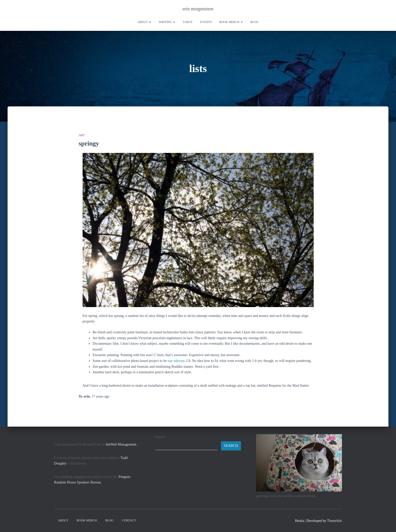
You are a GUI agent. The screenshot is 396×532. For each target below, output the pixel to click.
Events (206, 22)
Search (160, 437)
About (144, 22)
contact (129, 520)
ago (100, 396)
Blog (254, 22)
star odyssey (176, 361)
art (82, 135)
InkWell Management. (121, 444)
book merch (231, 22)
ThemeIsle (335, 521)
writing (167, 22)
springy (89, 143)
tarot (188, 22)
